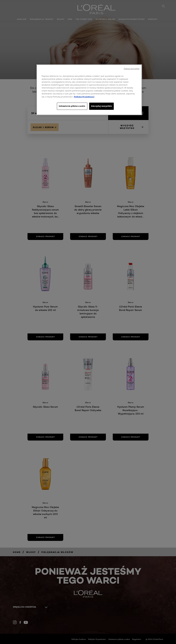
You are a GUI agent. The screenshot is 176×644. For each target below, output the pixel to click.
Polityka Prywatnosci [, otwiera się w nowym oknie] (84, 97)
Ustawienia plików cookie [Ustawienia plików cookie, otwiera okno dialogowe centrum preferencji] (72, 106)
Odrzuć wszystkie (132, 69)
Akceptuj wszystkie (101, 106)
